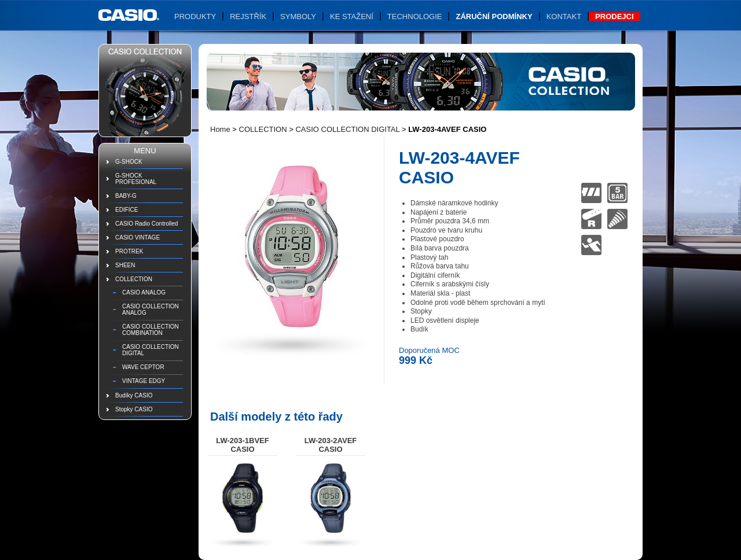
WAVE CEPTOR (143, 367)
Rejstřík (248, 16)
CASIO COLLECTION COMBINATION (151, 330)
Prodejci (614, 16)
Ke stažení (352, 16)
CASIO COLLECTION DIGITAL (151, 350)
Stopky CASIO (134, 409)
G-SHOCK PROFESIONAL (136, 179)
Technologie (415, 16)
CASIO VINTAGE (137, 237)
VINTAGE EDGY (144, 381)
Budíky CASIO (134, 395)
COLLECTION (134, 279)
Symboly (298, 16)
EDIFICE (126, 210)
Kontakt (564, 16)
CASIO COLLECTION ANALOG (151, 310)
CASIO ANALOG (144, 292)
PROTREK (129, 251)
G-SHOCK (129, 162)
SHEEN (125, 265)
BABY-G (126, 196)
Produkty (195, 16)
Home (220, 129)
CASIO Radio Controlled (146, 224)
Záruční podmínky (494, 16)
